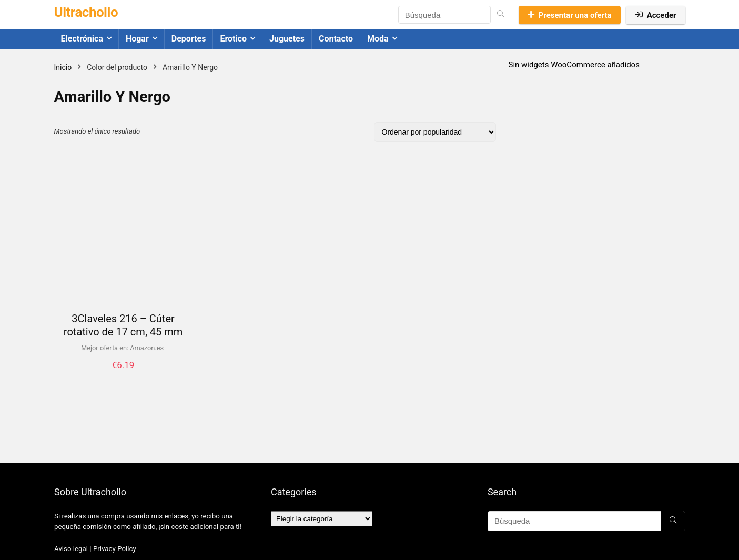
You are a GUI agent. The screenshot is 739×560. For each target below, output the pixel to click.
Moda (378, 39)
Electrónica (82, 39)
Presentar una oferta (570, 15)
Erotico (233, 39)
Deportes (189, 39)
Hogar (137, 39)
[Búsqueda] (500, 15)
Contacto (336, 39)
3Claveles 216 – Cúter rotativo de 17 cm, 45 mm (123, 325)
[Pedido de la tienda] (435, 132)
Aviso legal (71, 549)
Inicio (63, 67)
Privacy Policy (115, 549)
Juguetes (287, 39)
